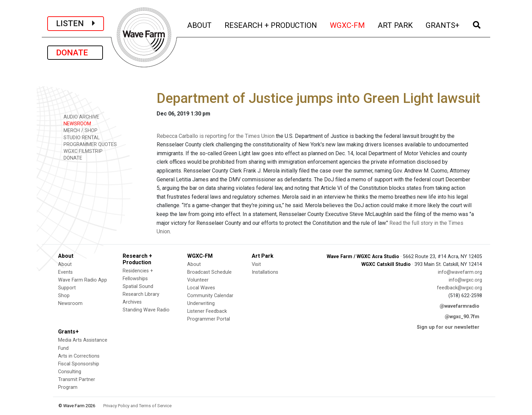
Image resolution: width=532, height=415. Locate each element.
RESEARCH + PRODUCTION (271, 24)
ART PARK (396, 24)
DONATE (75, 53)
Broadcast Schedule (209, 272)
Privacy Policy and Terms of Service (137, 406)
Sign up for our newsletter (448, 327)
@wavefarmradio (459, 306)
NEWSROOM (75, 123)
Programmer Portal (209, 319)
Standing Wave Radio (146, 310)
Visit (256, 264)
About (65, 264)
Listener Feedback (207, 311)
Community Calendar (210, 296)
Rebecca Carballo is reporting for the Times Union (216, 136)
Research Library (141, 294)
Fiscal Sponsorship (79, 364)
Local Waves (201, 288)
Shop (64, 296)
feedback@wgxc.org (459, 288)
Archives (132, 302)
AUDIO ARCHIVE (79, 117)
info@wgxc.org (465, 280)
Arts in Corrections (79, 356)
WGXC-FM (348, 24)
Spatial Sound (138, 286)
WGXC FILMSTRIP (81, 151)
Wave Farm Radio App (83, 280)
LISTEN (76, 23)
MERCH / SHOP (78, 130)
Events (65, 272)
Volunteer (198, 280)
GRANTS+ (443, 24)
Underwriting (201, 303)
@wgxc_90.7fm (462, 317)
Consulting (70, 372)
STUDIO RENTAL (79, 137)
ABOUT (200, 24)
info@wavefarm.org (460, 272)
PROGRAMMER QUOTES (88, 144)
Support (67, 288)
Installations (265, 272)
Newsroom (70, 303)
